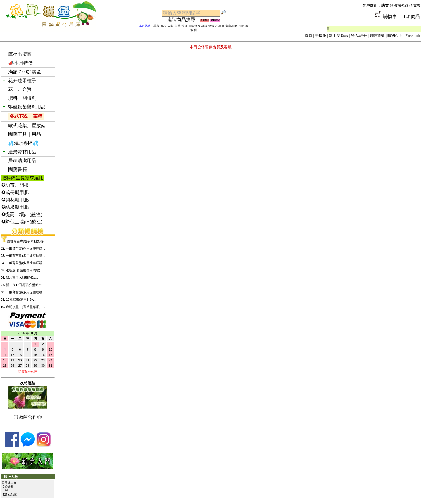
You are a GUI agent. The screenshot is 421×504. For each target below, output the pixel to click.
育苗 (177, 26)
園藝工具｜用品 (25, 134)
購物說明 (395, 35)
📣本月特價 (20, 63)
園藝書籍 (18, 169)
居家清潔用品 (22, 161)
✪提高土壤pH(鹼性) (22, 214)
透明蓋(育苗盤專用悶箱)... (24, 270)
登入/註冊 (359, 35)
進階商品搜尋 (184, 19)
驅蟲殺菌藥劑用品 (27, 107)
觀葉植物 (231, 26)
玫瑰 (211, 26)
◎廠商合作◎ (28, 417)
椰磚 (204, 26)
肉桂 (163, 26)
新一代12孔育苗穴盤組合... (25, 285)
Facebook (413, 35)
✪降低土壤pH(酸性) (22, 222)
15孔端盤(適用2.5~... (21, 299)
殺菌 (170, 26)
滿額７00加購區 (25, 72)
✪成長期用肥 (15, 192)
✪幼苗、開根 (15, 185)
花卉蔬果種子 (22, 80)
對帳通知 (377, 35)
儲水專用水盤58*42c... (22, 278)
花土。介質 (20, 89)
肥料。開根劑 (22, 98)
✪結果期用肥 (15, 207)
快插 (184, 26)
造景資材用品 (22, 152)
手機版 (321, 35)
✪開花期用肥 (15, 200)
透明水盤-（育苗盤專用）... (25, 307)
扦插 (241, 26)
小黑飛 (220, 26)
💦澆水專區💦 (23, 143)
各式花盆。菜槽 (26, 116)
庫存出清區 (20, 54)
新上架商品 (338, 35)
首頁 (308, 35)
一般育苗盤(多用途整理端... (25, 248)
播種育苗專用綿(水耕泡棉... (27, 241)
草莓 (156, 26)
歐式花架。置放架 (27, 125)
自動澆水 (194, 26)
